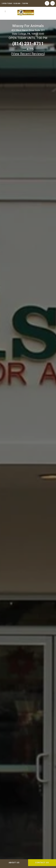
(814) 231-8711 (28, 44)
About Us (14, 863)
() (28, 54)
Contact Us (42, 863)
